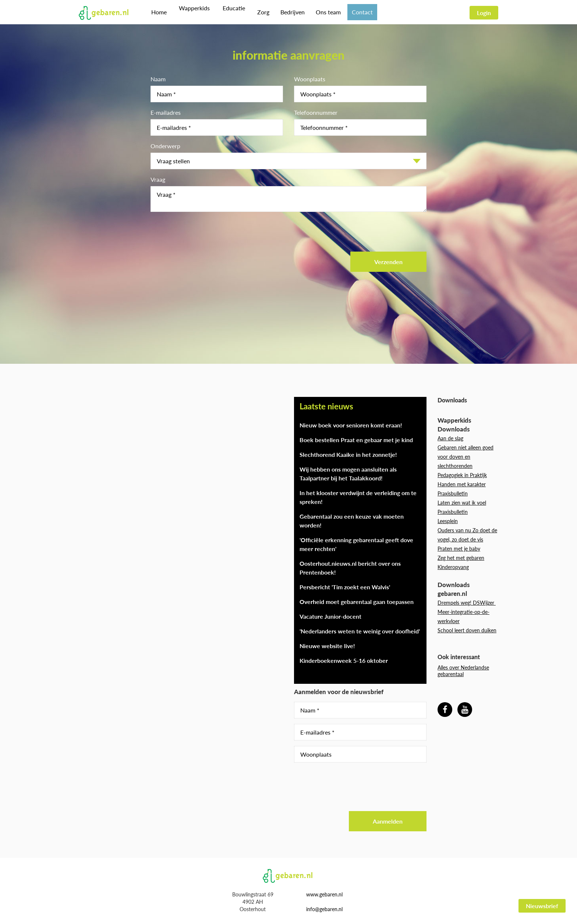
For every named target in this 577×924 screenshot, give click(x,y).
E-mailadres (166, 112)
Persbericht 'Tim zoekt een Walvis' (345, 587)
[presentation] (206, 232)
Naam (158, 79)
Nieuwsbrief (542, 906)
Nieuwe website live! (327, 646)
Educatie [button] (231, 12)
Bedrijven (288, 12)
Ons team (324, 12)
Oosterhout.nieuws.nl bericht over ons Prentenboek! (350, 568)
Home (159, 12)
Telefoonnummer (316, 112)
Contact (358, 12)
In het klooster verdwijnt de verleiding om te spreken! (358, 497)
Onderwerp (165, 146)
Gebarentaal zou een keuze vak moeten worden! (352, 521)
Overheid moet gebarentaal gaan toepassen (357, 602)
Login (484, 13)
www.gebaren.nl (324, 894)
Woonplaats (310, 79)
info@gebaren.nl (324, 909)
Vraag (158, 179)
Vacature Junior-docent (330, 616)
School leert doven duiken (467, 630)
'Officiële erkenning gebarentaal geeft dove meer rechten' (356, 544)
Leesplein (448, 521)
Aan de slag (450, 438)
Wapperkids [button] (193, 12)
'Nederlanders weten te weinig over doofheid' (360, 631)
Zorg (259, 12)
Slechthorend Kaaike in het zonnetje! (348, 454)
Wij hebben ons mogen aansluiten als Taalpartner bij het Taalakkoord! (348, 474)
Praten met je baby (459, 549)
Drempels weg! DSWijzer (467, 603)
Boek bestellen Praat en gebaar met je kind (356, 440)
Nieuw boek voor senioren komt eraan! (351, 425)
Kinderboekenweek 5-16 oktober (344, 660)
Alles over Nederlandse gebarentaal (463, 671)
